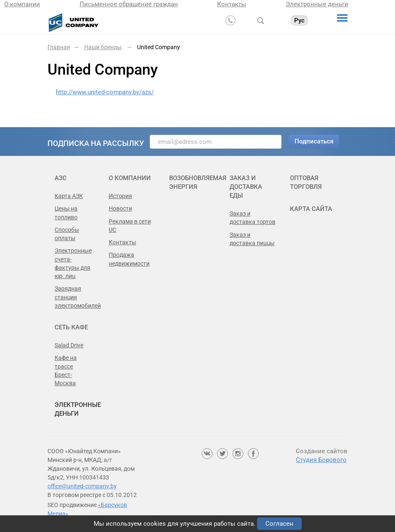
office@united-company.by (82, 486)
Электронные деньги (317, 4)
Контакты (232, 4)
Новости (120, 208)
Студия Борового (321, 460)
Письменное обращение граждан (129, 4)
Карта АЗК (69, 196)
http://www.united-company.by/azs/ (105, 92)
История (120, 196)
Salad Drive (69, 345)
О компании (22, 4)
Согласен (279, 524)
